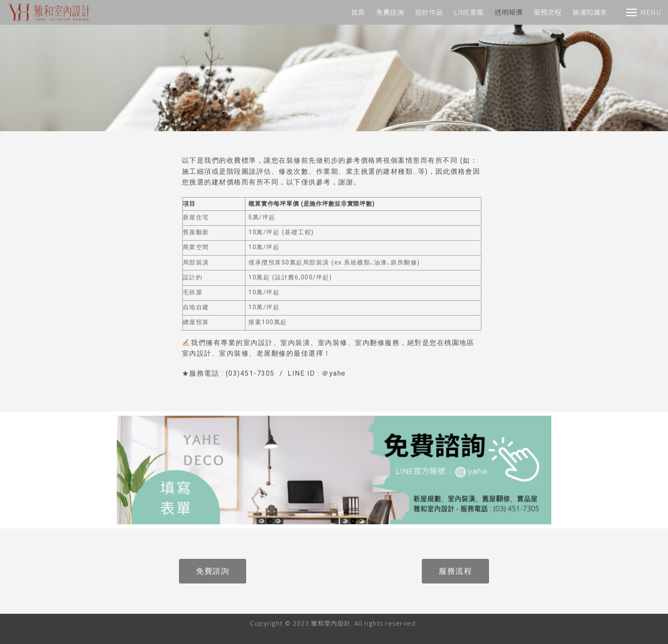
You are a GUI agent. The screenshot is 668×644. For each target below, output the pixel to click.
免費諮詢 (390, 12)
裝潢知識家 (590, 12)
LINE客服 (469, 12)
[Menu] (643, 12)
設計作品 (429, 12)
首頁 (358, 12)
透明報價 (508, 12)
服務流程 (548, 12)
